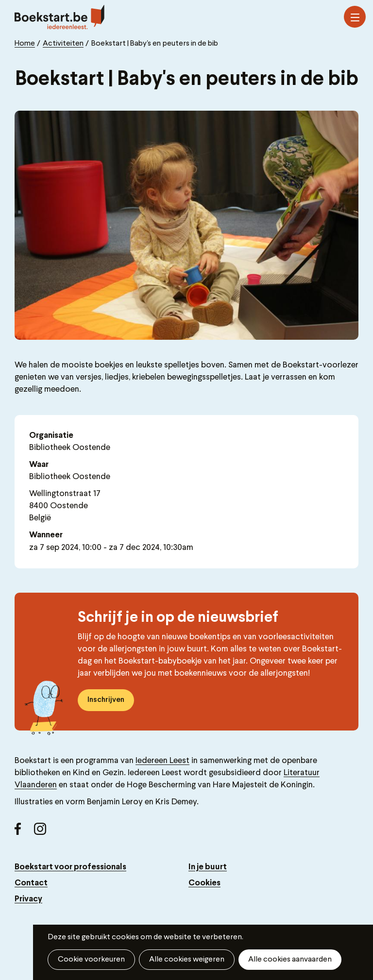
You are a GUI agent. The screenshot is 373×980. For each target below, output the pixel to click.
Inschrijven (106, 700)
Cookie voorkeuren (91, 960)
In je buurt (208, 867)
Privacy (28, 899)
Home (25, 44)
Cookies (204, 883)
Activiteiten (63, 44)
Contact (31, 883)
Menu (355, 17)
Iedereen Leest (162, 761)
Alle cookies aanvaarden (290, 960)
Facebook (24, 832)
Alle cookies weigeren (187, 960)
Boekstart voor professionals (70, 867)
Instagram (44, 832)
